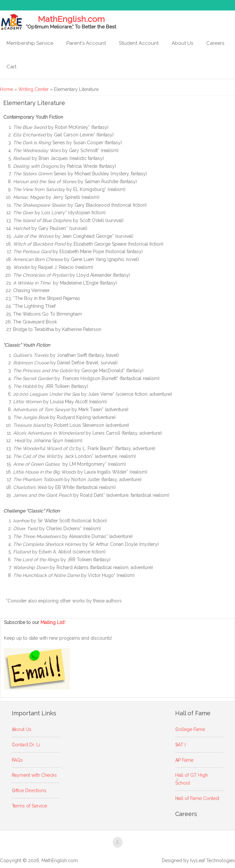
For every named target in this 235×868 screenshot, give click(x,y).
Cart (11, 67)
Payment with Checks (34, 775)
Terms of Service (29, 806)
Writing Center (34, 89)
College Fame (190, 729)
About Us (182, 43)
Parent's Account (86, 43)
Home (7, 89)
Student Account (139, 43)
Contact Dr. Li (26, 745)
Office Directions (29, 790)
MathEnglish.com (71, 19)
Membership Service (30, 43)
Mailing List (53, 622)
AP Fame (184, 760)
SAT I (180, 745)
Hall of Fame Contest (197, 798)
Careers (215, 43)
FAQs (17, 760)
